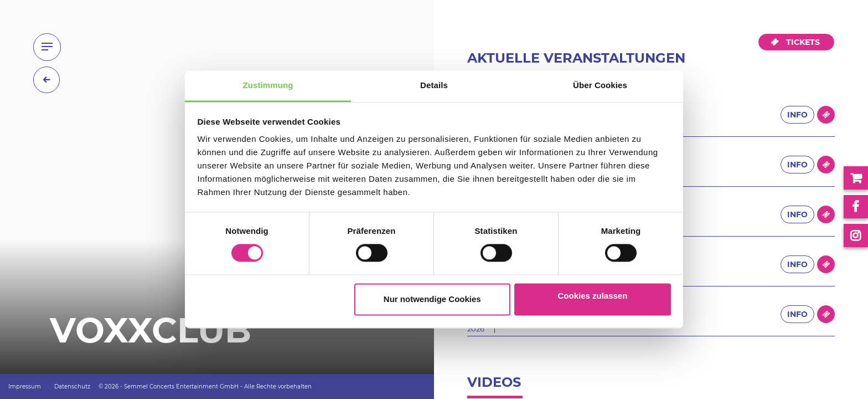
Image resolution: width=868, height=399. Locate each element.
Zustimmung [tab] (268, 85)
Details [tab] (434, 85)
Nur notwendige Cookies (432, 299)
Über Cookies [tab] (600, 85)
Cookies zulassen (592, 296)
